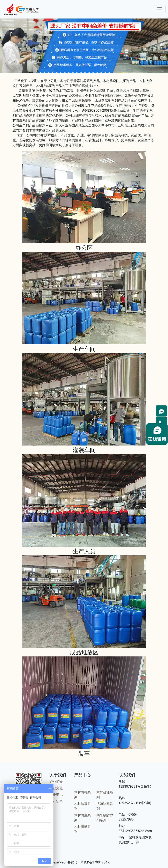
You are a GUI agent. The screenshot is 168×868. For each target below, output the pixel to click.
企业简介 (56, 781)
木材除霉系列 (82, 806)
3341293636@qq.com (135, 831)
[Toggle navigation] (160, 9)
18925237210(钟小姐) (135, 803)
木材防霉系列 (82, 795)
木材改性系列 (105, 795)
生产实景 (56, 801)
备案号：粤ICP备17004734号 (89, 862)
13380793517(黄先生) (135, 786)
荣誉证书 (56, 795)
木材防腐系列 (82, 818)
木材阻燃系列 (82, 829)
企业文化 (56, 788)
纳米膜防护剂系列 (105, 818)
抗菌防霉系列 (105, 806)
